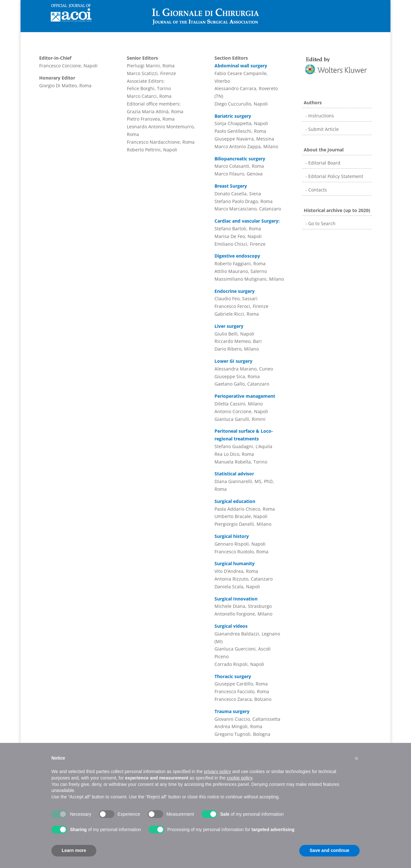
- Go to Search (320, 223)
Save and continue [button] (329, 850)
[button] (356, 758)
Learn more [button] (74, 850)
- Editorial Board (322, 163)
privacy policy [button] (217, 771)
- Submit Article (321, 129)
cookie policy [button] (239, 778)
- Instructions (319, 116)
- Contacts (315, 190)
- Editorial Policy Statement (334, 176)
